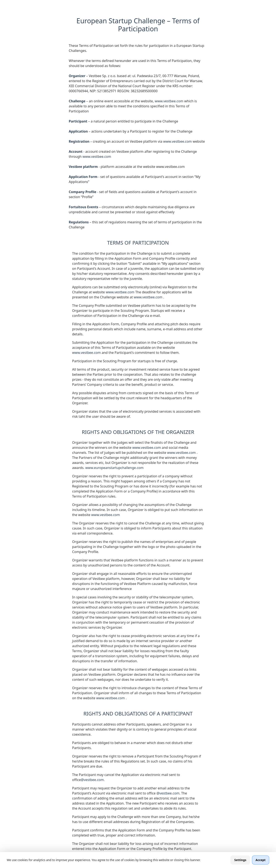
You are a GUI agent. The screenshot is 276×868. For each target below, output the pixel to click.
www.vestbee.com (169, 101)
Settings (240, 860)
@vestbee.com (92, 780)
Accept (261, 860)
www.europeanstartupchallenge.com (114, 468)
